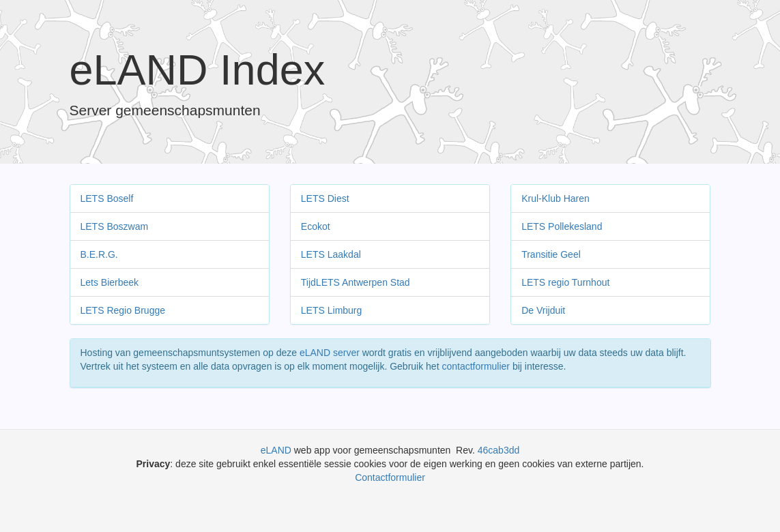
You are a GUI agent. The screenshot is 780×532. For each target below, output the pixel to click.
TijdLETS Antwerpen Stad (356, 282)
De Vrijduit (543, 310)
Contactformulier (390, 477)
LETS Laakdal (331, 254)
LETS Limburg (331, 310)
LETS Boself (107, 198)
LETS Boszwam (115, 226)
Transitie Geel (551, 254)
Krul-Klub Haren (555, 198)
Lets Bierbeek (110, 282)
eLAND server (330, 353)
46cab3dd (499, 450)
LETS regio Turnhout (565, 282)
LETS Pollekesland (562, 226)
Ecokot (316, 226)
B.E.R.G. (99, 254)
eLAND (277, 450)
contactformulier (476, 366)
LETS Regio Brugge (123, 310)
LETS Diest (325, 198)
